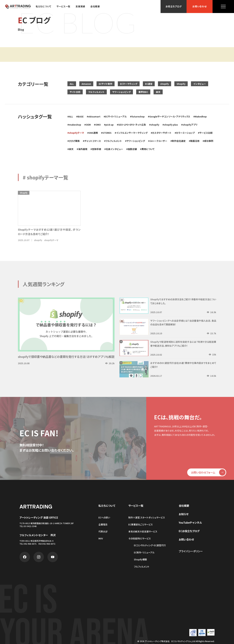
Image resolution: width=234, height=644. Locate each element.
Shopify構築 (140, 559)
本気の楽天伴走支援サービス (143, 531)
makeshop (75, 125)
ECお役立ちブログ (189, 531)
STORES (107, 133)
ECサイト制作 (106, 84)
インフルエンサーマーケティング (132, 133)
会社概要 (95, 6)
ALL (72, 84)
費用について (148, 149)
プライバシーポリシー (191, 551)
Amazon (86, 84)
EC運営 (149, 84)
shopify (165, 84)
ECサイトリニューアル (116, 116)
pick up (110, 125)
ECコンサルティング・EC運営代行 (150, 545)
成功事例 (209, 141)
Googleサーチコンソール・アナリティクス (170, 116)
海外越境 (83, 149)
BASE (81, 116)
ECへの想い (104, 517)
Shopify (181, 84)
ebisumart (94, 116)
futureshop (138, 116)
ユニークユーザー (158, 141)
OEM (88, 125)
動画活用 (195, 141)
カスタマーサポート (162, 133)
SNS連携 (93, 133)
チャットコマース (93, 141)
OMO (98, 125)
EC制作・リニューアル (144, 552)
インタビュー (200, 84)
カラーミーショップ (185, 133)
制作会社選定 (179, 141)
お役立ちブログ (174, 6)
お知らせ (184, 514)
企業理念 (103, 524)
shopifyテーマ (76, 133)
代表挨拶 (103, 531)
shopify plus (171, 125)
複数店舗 (132, 149)
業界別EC (143, 92)
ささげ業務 (74, 141)
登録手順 (97, 149)
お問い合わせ (199, 6)
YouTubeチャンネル (190, 522)
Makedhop (201, 116)
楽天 (158, 92)
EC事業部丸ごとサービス (141, 524)
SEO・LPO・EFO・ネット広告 (132, 125)
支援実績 (80, 6)
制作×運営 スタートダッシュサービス (147, 517)
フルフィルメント (96, 92)
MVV (101, 538)
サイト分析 (75, 92)
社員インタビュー (114, 149)
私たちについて (44, 6)
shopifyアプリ (190, 125)
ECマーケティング (129, 84)
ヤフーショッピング (121, 92)
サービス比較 (206, 133)
